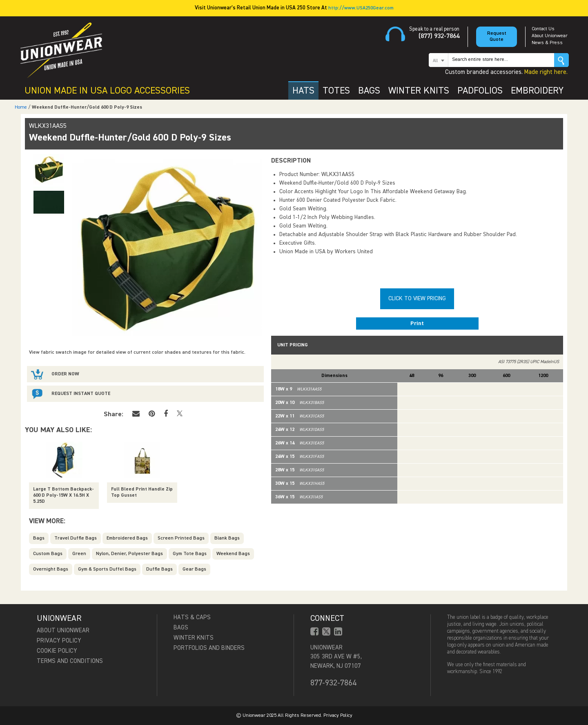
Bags (39, 538)
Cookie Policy (57, 651)
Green (79, 554)
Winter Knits (194, 638)
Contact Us (543, 29)
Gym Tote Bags (190, 554)
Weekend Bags (233, 554)
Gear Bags (194, 569)
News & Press (547, 43)
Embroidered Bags (127, 538)
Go (561, 60)
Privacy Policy (59, 641)
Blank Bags (227, 538)
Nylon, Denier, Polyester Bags (129, 554)
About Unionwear (550, 36)
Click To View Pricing (417, 299)
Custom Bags (48, 554)
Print (417, 323)
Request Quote (497, 37)
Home (21, 107)
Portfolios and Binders (209, 648)
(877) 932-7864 (439, 36)
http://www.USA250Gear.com (361, 8)
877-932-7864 (333, 683)
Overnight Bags (51, 569)
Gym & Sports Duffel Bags (107, 569)
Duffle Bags (159, 569)
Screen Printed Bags (181, 538)
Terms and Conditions (70, 661)
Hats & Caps (192, 617)
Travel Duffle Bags (76, 538)
